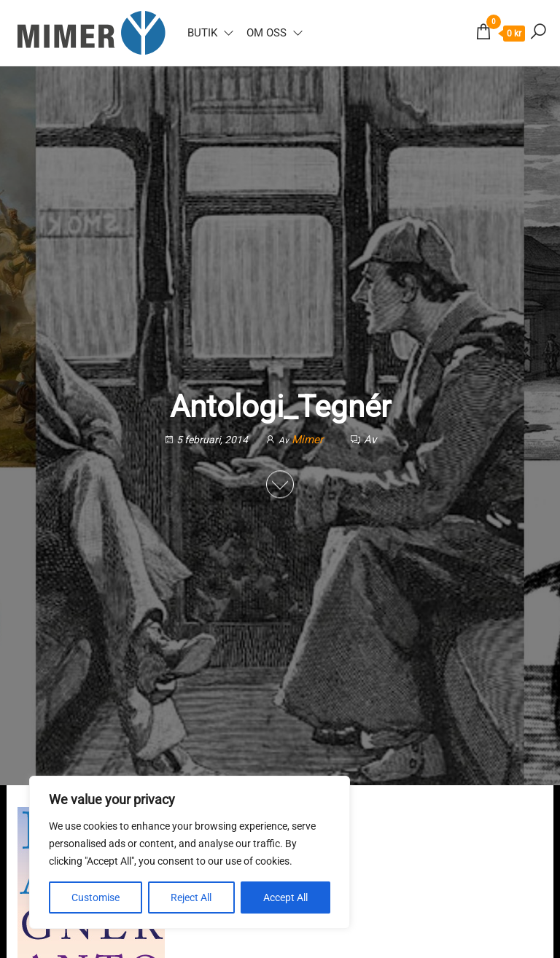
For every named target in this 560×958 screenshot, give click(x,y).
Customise (96, 897)
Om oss (267, 33)
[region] (190, 852)
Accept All (285, 897)
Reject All (191, 897)
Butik (202, 33)
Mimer (309, 440)
